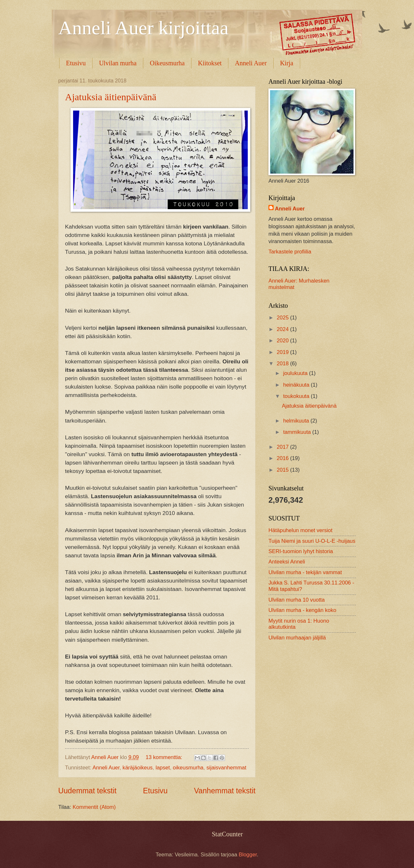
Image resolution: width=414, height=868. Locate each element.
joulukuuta (296, 373)
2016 (283, 458)
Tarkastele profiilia (290, 252)
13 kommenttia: (165, 757)
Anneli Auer (251, 63)
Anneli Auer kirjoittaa (143, 28)
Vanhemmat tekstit (225, 791)
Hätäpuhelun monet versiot (300, 530)
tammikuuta (298, 432)
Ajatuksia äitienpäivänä (111, 97)
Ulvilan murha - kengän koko (302, 610)
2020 (283, 341)
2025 (283, 318)
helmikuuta (297, 421)
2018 (283, 364)
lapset (163, 768)
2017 (283, 447)
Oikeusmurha (167, 63)
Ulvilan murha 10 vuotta (297, 600)
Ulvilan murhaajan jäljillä (297, 638)
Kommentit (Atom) (94, 807)
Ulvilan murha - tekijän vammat (305, 572)
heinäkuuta (297, 385)
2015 (283, 470)
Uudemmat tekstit (87, 791)
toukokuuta (297, 396)
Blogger (248, 855)
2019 (283, 352)
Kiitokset (210, 63)
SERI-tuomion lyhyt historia (301, 551)
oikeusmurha (188, 768)
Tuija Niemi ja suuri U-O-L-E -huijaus (312, 541)
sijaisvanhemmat (226, 768)
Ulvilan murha (118, 63)
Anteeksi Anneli (287, 562)
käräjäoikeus (138, 768)
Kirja (287, 63)
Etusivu (76, 63)
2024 (283, 329)
